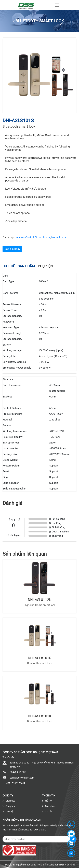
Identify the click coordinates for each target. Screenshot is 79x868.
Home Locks (59, 237)
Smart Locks (43, 237)
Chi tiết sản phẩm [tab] (19, 266)
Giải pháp (49, 806)
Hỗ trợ (47, 801)
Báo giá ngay (12, 249)
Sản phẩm (9, 806)
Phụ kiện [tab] (45, 266)
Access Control (25, 237)
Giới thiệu (9, 801)
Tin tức (47, 812)
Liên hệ (8, 812)
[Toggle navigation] (57, 5)
